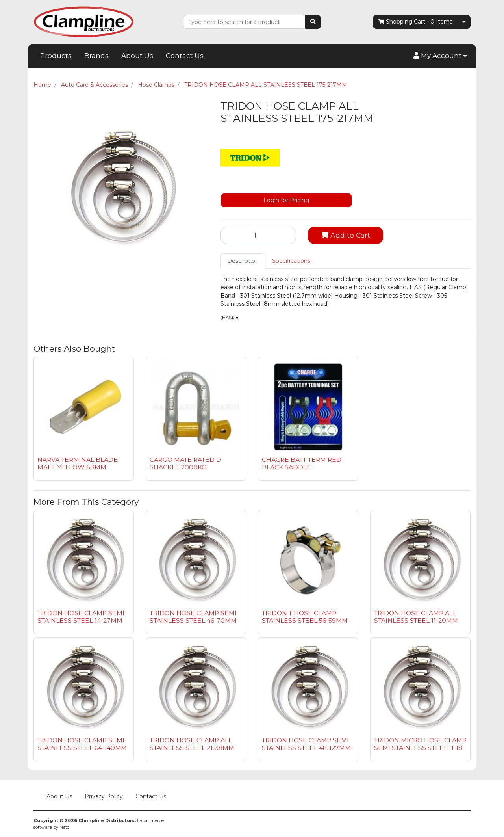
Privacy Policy (104, 796)
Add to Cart (345, 235)
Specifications (291, 261)
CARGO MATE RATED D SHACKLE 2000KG (185, 463)
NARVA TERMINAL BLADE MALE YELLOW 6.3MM (78, 463)
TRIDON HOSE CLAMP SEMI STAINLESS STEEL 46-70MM (193, 617)
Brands (96, 56)
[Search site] (313, 22)
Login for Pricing (286, 200)
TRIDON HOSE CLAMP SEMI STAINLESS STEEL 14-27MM (81, 617)
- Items (415, 22)
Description (243, 261)
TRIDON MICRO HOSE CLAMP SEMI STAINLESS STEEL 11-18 (420, 744)
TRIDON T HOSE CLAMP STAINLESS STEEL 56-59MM (305, 617)
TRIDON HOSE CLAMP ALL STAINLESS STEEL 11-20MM (416, 617)
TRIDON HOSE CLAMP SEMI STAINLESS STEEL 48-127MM (306, 744)
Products (56, 56)
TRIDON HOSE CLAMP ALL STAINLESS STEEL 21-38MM (192, 744)
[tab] (243, 261)
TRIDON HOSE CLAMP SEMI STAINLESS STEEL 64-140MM (82, 744)
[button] (440, 56)
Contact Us (185, 56)
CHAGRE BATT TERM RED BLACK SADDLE (302, 463)
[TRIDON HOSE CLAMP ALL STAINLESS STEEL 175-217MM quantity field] (258, 235)
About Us (137, 56)
